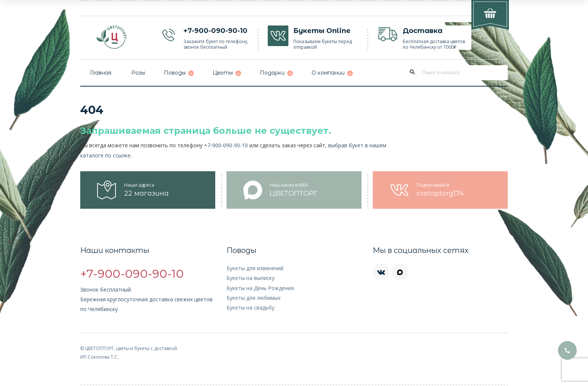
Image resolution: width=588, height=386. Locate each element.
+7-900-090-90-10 (226, 145)
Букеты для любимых (253, 298)
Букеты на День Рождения (260, 288)
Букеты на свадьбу (250, 307)
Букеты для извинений (255, 268)
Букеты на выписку (250, 278)
